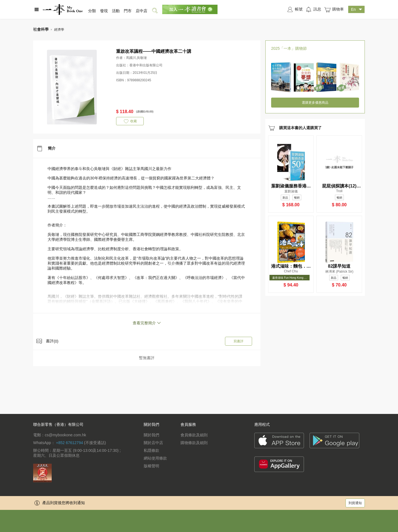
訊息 (313, 9)
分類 (92, 11)
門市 (128, 11)
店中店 (142, 11)
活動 (116, 11)
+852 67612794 (69, 443)
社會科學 (41, 29)
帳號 (295, 9)
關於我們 (151, 435)
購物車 (334, 10)
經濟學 (59, 30)
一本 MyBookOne (63, 9)
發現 (104, 11)
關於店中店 (153, 443)
